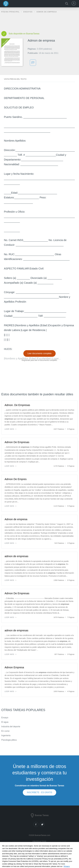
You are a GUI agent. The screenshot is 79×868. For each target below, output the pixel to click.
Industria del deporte (11, 727)
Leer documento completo (40, 353)
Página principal (11, 12)
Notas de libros (39, 851)
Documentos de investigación (39, 847)
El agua (5, 722)
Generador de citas (39, 854)
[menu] (74, 3)
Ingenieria (6, 735)
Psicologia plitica (9, 740)
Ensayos (28, 12)
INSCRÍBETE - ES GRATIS (39, 792)
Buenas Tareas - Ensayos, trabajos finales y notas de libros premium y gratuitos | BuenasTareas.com (6, 4)
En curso (5, 731)
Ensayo (5, 718)
